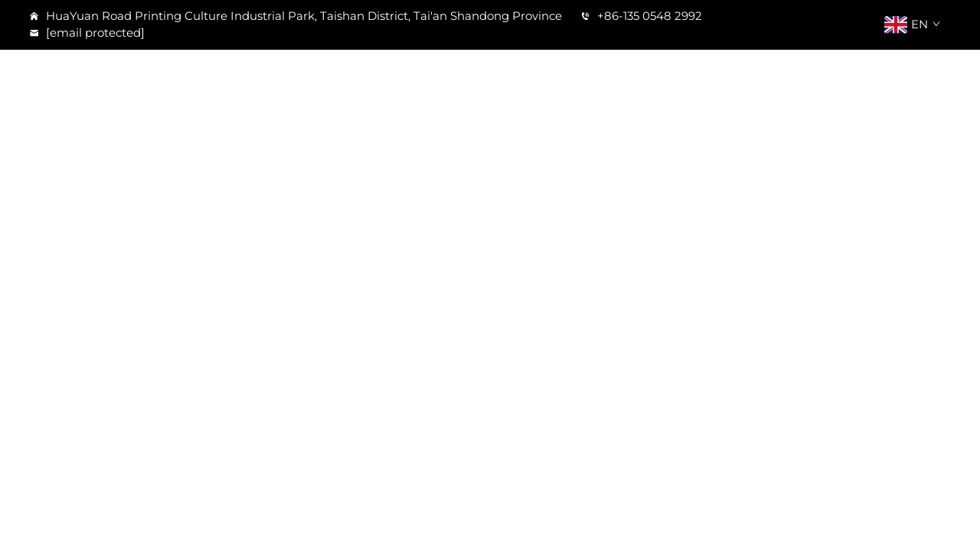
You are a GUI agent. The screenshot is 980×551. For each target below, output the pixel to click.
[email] (95, 33)
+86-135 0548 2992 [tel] (641, 16)
